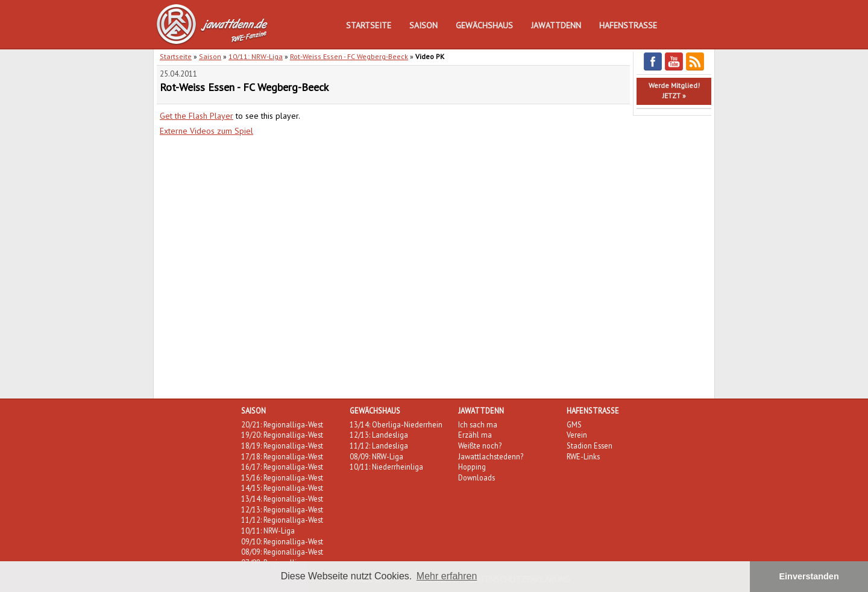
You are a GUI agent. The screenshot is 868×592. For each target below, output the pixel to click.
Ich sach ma (478, 424)
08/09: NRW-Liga (376, 456)
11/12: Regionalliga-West (282, 520)
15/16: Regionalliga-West (282, 477)
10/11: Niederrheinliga (386, 467)
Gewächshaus (484, 25)
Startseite (369, 25)
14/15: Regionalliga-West (282, 488)
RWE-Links (583, 456)
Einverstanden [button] (809, 576)
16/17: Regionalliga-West (282, 467)
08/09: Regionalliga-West (282, 552)
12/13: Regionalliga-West (282, 509)
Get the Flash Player (197, 116)
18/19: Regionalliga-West (282, 446)
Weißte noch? (480, 446)
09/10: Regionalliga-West (282, 541)
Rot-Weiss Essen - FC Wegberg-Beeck (349, 56)
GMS (574, 424)
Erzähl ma (475, 435)
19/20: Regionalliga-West (282, 435)
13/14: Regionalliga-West (282, 499)
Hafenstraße (628, 25)
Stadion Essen (590, 446)
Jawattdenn (556, 25)
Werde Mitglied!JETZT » (674, 90)
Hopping (472, 467)
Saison (423, 25)
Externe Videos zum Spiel (206, 131)
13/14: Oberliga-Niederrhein (396, 424)
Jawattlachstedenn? (491, 456)
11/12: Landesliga (379, 446)
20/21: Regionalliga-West (282, 424)
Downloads (476, 477)
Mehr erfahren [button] (447, 576)
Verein (577, 435)
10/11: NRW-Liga (256, 56)
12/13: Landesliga (379, 435)
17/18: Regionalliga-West (282, 456)
